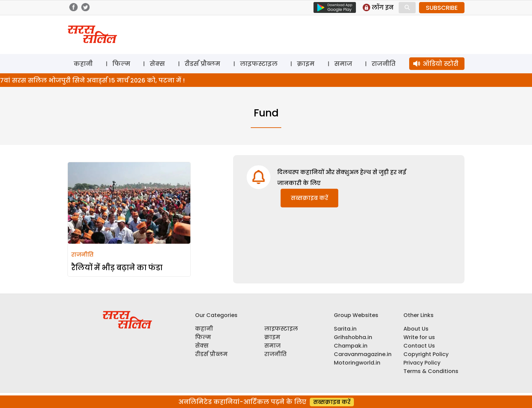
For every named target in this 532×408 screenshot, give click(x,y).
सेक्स (157, 64)
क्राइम (306, 64)
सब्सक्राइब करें (309, 198)
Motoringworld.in (357, 363)
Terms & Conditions (431, 371)
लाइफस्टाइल (259, 64)
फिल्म (121, 64)
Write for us (419, 337)
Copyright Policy (426, 354)
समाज (343, 64)
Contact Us (419, 346)
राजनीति (384, 64)
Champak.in (351, 346)
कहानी (83, 64)
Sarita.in (345, 329)
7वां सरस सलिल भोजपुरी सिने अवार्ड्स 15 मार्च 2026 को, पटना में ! (92, 80)
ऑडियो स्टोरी (441, 64)
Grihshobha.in (353, 337)
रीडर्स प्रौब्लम (202, 64)
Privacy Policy (422, 363)
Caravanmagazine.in (363, 354)
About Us (416, 329)
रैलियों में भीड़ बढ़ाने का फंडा (117, 268)
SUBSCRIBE (442, 8)
